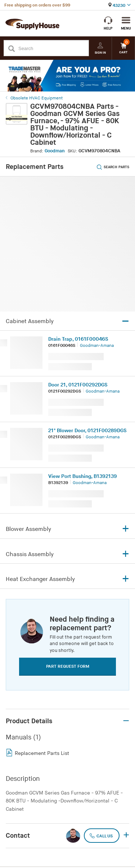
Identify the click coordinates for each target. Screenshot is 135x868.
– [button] (126, 721)
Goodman (55, 151)
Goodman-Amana (97, 346)
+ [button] (126, 836)
